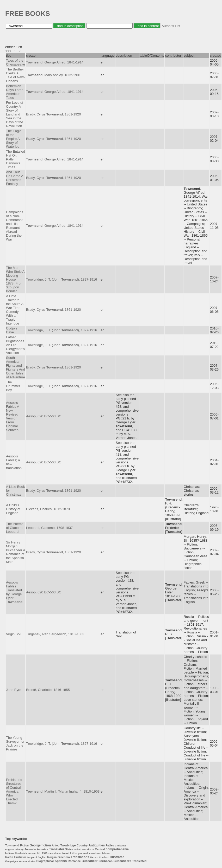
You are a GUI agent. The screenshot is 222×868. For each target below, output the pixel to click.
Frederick (21, 853)
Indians (10, 853)
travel (66, 853)
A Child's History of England (13, 509)
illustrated (117, 857)
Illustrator (20, 857)
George (35, 845)
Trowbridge (68, 845)
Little (73, 853)
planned (83, 853)
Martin (9, 857)
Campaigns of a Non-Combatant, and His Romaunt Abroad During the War (15, 226)
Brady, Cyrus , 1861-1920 (54, 114)
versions (88, 849)
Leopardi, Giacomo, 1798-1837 (49, 528)
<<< (8, 51)
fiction (46, 845)
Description (55, 853)
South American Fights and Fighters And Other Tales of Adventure (16, 367)
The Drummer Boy (13, 386)
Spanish (61, 861)
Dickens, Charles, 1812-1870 (48, 509)
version (32, 853)
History (19, 850)
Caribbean (106, 861)
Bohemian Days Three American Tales (15, 92)
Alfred (56, 846)
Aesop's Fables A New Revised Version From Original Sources (13, 416)
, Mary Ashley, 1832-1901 (53, 75)
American (94, 853)
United (78, 850)
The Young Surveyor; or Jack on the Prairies (15, 743)
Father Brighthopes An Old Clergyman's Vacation (15, 345)
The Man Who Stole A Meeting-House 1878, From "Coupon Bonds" (15, 279)
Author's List (171, 26)
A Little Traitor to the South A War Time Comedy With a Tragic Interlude (15, 310)
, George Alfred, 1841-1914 (55, 62)
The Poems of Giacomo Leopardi (15, 528)
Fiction (24, 846)
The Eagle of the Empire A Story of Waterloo (14, 139)
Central (100, 849)
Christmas (121, 846)
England (10, 850)
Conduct (104, 857)
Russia (42, 853)
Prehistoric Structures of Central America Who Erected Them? (14, 791)
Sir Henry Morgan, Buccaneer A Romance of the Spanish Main (16, 552)
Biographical (45, 861)
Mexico (94, 857)
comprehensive (117, 849)
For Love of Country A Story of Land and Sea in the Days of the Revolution (15, 114)
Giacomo (64, 857)
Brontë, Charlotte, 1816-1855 (48, 690)
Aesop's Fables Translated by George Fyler (14, 592)
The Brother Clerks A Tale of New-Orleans (15, 75)
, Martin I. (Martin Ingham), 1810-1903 (63, 791)
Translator (57, 849)
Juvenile (30, 849)
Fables (110, 846)
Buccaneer (90, 861)
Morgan (52, 857)
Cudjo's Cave (12, 330)
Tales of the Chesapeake (16, 62)
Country (82, 845)
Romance (74, 861)
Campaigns (12, 861)
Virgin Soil (14, 634)
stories (32, 861)
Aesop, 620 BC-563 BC (44, 416)
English (42, 857)
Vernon (23, 861)
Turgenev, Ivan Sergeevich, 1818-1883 (55, 634)
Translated (139, 861)
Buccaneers (122, 861)
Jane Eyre (14, 690)
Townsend (12, 845)
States (69, 849)
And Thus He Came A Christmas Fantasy (15, 178)
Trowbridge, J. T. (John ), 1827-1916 (61, 279)
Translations (80, 857)
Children (105, 853)
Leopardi (32, 857)
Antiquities (97, 845)
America (42, 849)
